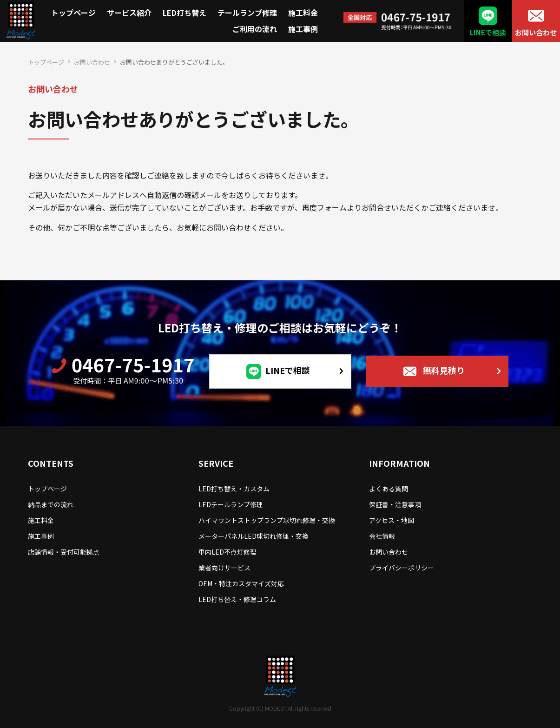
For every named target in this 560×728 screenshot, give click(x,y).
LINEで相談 (488, 32)
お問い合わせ (536, 32)
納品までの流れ (51, 504)
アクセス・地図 (392, 520)
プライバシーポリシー (402, 568)
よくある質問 (389, 489)
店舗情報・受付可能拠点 (64, 552)
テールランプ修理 (247, 13)
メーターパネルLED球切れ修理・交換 (254, 536)
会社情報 (382, 536)
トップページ (73, 13)
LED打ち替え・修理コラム (237, 599)
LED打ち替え (184, 13)
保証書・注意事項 (395, 504)
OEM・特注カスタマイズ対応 (241, 583)
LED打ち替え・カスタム (234, 489)
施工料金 (303, 13)
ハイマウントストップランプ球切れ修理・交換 (267, 520)
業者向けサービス (224, 568)
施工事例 (303, 29)
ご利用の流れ (255, 29)
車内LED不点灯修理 (227, 552)
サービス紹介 (129, 13)
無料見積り (444, 370)
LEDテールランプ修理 (231, 504)
